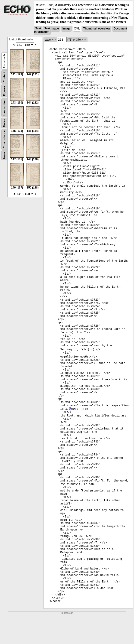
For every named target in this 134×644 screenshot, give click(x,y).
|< (53, 40)
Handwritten (4, 108)
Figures (4, 91)
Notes (4, 123)
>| (85, 40)
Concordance (4, 139)
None (4, 155)
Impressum (67, 613)
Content (4, 77)
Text (38, 29)
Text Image (52, 29)
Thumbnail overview (97, 29)
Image (67, 29)
